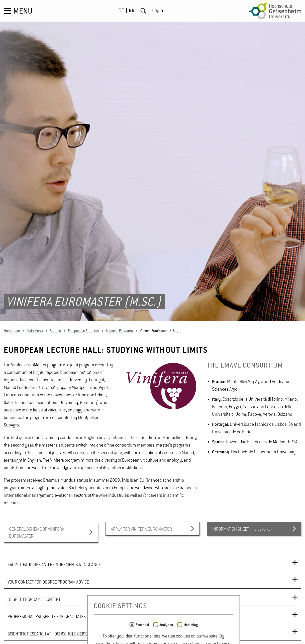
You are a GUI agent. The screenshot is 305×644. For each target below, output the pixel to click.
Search (143, 11)
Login (158, 11)
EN (132, 11)
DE (121, 11)
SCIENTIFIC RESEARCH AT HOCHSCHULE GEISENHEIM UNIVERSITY (64, 622)
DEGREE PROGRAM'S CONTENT (34, 588)
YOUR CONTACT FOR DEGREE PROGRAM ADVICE (48, 570)
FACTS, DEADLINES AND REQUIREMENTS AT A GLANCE (54, 553)
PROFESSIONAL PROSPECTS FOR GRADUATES (47, 605)
